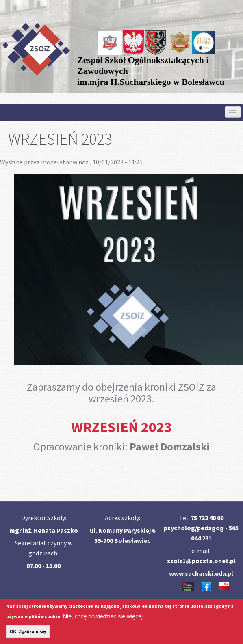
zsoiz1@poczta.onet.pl (201, 561)
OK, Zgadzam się (28, 634)
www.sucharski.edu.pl (201, 573)
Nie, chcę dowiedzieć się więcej (103, 619)
